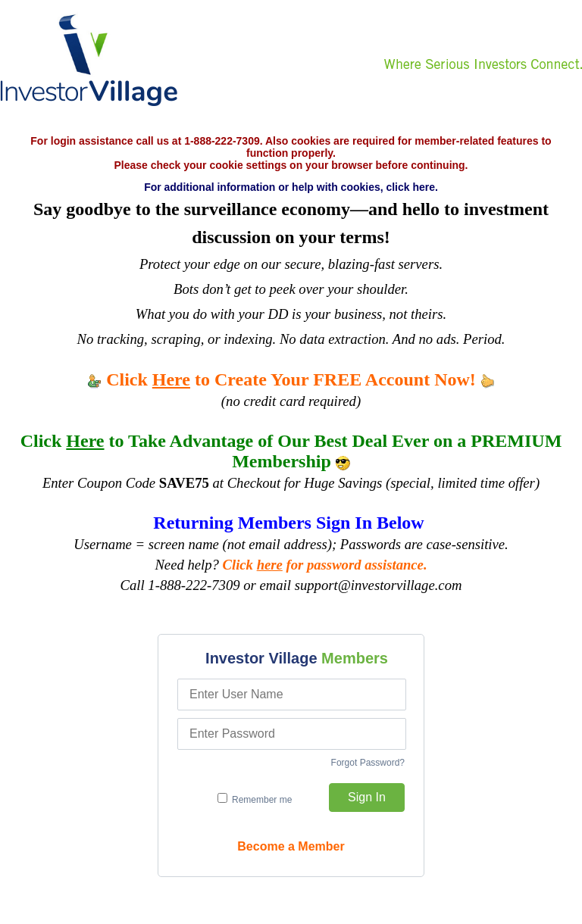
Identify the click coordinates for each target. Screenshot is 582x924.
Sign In (367, 797)
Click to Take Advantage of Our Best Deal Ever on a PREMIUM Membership (291, 451)
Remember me (255, 799)
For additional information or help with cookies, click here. (291, 187)
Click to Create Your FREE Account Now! (291, 379)
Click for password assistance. (325, 565)
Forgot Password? (368, 763)
